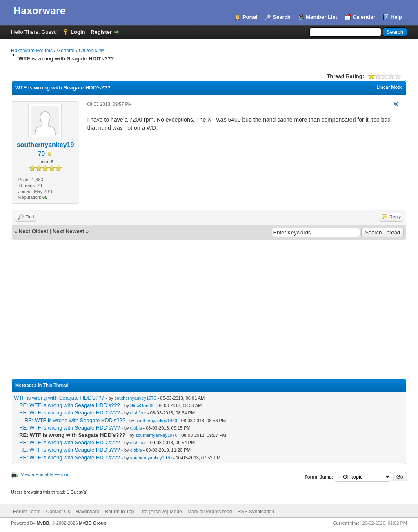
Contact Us (58, 512)
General (66, 51)
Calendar (364, 17)
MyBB (43, 523)
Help (396, 17)
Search (281, 17)
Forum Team (27, 512)
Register (101, 32)
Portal (250, 17)
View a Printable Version (45, 474)
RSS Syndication (256, 512)
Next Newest (68, 231)
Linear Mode (390, 87)
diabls (136, 428)
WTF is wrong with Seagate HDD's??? (59, 398)
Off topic (88, 51)
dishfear (138, 413)
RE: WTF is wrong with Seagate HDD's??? (70, 405)
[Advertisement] (209, 302)
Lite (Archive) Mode (161, 512)
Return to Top (120, 512)
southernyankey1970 (135, 398)
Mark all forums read (210, 512)
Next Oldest (33, 231)
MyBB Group (92, 523)
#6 (396, 104)
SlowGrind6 (142, 405)
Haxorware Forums (32, 51)
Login (78, 32)
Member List (321, 17)
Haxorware (87, 512)
